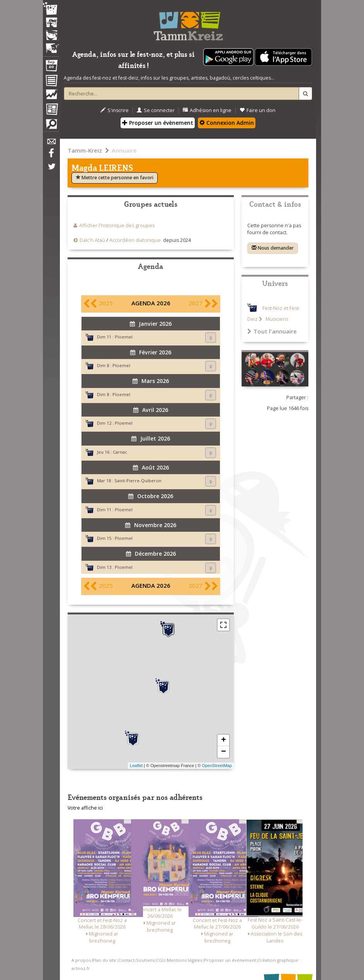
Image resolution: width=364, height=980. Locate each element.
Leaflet (136, 766)
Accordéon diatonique (135, 240)
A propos (81, 960)
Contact (126, 960)
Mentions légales (185, 960)
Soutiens (145, 960)
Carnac (120, 452)
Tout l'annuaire (272, 331)
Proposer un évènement (158, 123)
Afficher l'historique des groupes (117, 225)
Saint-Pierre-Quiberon (138, 481)
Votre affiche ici (85, 808)
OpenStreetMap (217, 766)
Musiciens (276, 319)
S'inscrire (115, 110)
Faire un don (258, 110)
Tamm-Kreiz (85, 150)
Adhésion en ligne (207, 110)
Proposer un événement (230, 960)
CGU (161, 960)
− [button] (224, 752)
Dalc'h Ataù (92, 240)
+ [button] (224, 740)
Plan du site (104, 960)
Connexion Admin (227, 123)
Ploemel (124, 337)
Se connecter (156, 110)
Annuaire (124, 150)
